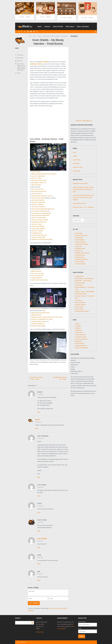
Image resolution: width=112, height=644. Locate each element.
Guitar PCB (78, 246)
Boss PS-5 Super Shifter (39, 237)
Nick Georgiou (79, 307)
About (40, 27)
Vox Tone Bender (36, 172)
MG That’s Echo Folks (37, 276)
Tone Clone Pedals (80, 264)
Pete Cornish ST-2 (37, 194)
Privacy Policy (77, 171)
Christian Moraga (80, 283)
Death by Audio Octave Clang (39, 280)
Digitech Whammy (36, 271)
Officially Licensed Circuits (82, 253)
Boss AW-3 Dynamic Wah (39, 191)
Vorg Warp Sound (37, 233)
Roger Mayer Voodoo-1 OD (39, 183)
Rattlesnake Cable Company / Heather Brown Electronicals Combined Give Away (83, 189)
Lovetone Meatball (36, 278)
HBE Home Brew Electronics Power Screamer (44, 174)
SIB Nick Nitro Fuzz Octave (39, 180)
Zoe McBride (42, 539)
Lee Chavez (79, 300)
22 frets (77, 324)
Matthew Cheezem (80, 305)
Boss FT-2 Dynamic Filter (39, 218)
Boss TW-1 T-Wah (36, 178)
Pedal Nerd (78, 341)
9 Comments (20, 58)
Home (30, 36)
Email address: (82, 622)
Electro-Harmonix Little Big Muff (41, 215)
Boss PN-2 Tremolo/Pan (39, 207)
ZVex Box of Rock (37, 224)
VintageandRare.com (81, 346)
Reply (39, 412)
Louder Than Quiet (80, 335)
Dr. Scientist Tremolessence (40, 211)
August (39, 36)
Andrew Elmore (80, 276)
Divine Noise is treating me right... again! (36, 378)
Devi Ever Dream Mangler (38, 326)
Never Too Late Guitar (81, 339)
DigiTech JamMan (36, 185)
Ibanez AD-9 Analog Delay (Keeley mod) (43, 209)
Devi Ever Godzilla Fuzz (38, 324)
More (29, 18)
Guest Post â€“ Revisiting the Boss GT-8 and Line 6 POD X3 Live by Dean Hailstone (84, 198)
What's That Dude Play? (82, 348)
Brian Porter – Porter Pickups (83, 281)
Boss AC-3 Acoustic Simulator (40, 220)
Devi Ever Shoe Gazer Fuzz (40, 235)
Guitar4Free (79, 330)
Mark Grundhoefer (80, 302)
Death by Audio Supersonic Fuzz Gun (42, 196)
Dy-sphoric (78, 326)
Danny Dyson (79, 285)
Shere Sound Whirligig (38, 226)
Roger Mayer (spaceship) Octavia (40, 313)
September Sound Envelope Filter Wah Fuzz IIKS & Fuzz (47, 317)
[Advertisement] (48, 123)
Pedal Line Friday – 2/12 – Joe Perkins (83, 207)
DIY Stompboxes (80, 240)
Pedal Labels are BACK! (79, 203)
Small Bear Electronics (82, 259)
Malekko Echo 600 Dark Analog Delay (42, 239)
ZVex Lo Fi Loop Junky (38, 273)
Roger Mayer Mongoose (39, 229)
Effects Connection (80, 242)
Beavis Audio (79, 233)
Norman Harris (79, 309)
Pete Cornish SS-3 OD (37, 189)
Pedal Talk (20, 61)
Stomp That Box (80, 262)
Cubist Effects (79, 238)
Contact (47, 27)
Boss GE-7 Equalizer (38, 205)
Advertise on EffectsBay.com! (84, 121)
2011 (35, 36)
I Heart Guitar (79, 332)
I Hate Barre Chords (81, 294)
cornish (22, 64)
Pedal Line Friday (83, 27)
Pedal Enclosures (80, 255)
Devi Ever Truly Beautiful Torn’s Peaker (42, 319)
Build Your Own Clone (81, 235)
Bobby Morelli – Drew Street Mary (84, 279)
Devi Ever (19, 65)
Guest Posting (58, 27)
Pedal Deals (70, 27)
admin (37, 420)
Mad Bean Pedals (80, 249)
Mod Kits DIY (79, 251)
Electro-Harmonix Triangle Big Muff (42, 213)
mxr (22, 67)
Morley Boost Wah (36, 308)
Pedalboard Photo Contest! (80, 184)
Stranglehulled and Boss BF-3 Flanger (60, 378)
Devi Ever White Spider (38, 198)
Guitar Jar (78, 328)
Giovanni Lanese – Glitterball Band (85, 292)
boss (18, 64)
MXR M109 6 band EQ (38, 200)
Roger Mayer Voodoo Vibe (39, 222)
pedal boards (20, 70)
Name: (80, 628)
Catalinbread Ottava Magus (39, 321)
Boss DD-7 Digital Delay (38, 176)
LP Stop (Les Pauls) (81, 337)
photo (44, 311)
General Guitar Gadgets (82, 244)
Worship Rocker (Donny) (82, 311)
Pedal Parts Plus (80, 257)
